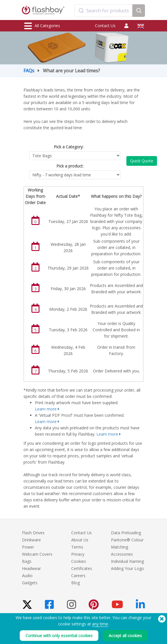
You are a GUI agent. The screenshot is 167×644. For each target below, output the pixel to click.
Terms (77, 547)
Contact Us (105, 26)
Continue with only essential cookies (59, 636)
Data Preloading (126, 533)
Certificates (82, 568)
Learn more (46, 409)
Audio (27, 576)
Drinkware (31, 540)
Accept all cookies (125, 636)
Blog (75, 583)
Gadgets (30, 583)
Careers (78, 576)
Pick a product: (70, 166)
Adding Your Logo (128, 568)
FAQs (29, 71)
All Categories (42, 26)
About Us (80, 540)
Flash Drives (33, 533)
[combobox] (104, 11)
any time (100, 624)
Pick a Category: (69, 147)
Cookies (79, 561)
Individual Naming (127, 561)
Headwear (31, 568)
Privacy (78, 554)
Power (28, 547)
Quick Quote (142, 161)
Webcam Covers (37, 554)
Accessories (122, 554)
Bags (27, 561)
